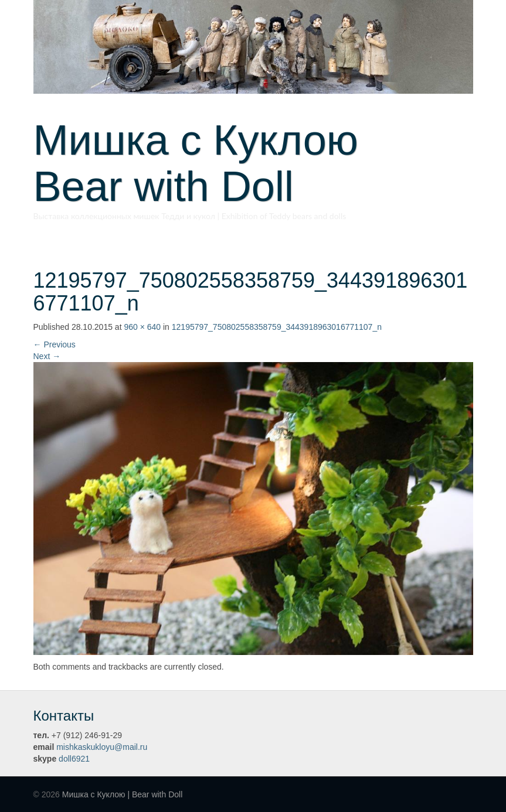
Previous (55, 344)
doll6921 (74, 759)
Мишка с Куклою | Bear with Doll (123, 794)
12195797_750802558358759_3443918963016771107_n (277, 327)
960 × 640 (142, 327)
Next (47, 356)
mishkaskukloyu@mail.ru (102, 747)
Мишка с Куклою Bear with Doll (217, 163)
